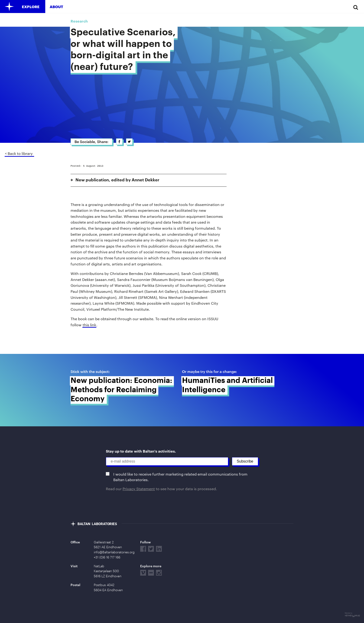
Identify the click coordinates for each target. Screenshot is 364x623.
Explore (31, 7)
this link (89, 325)
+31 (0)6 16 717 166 (107, 557)
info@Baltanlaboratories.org (114, 552)
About (56, 7)
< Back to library (19, 153)
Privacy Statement (139, 489)
